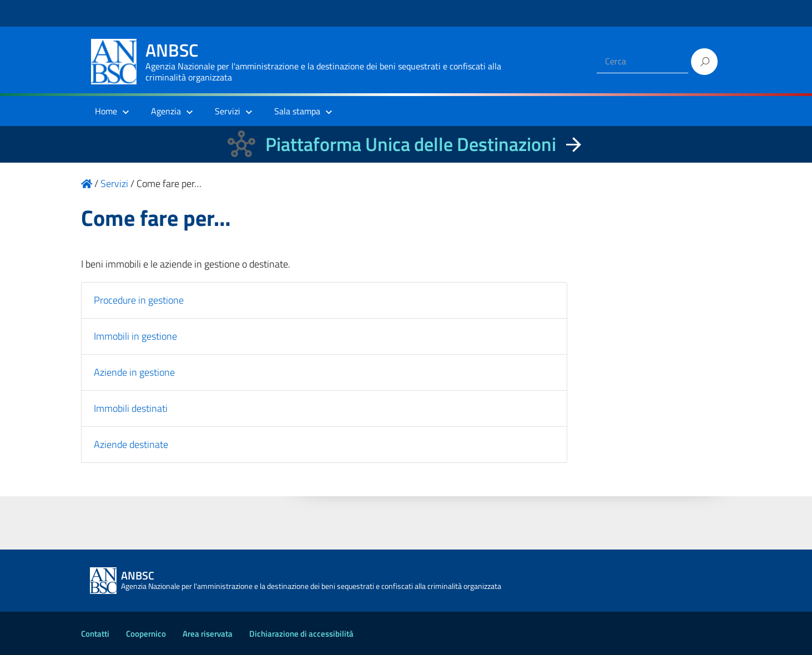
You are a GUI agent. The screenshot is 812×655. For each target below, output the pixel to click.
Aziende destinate (131, 444)
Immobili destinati (131, 408)
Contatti (95, 634)
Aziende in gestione (134, 372)
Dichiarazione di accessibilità (301, 634)
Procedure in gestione (139, 300)
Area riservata (208, 634)
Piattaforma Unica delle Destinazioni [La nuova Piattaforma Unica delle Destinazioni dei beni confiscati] (411, 144)
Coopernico (146, 634)
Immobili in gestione (135, 336)
